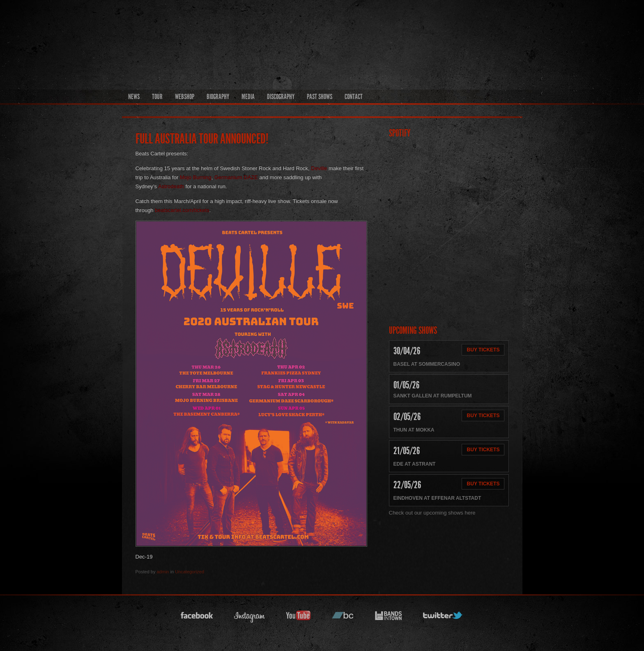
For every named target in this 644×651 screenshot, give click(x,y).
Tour (157, 97)
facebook (197, 618)
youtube (299, 618)
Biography (218, 97)
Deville (319, 168)
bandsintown (389, 618)
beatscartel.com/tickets (182, 210)
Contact (354, 97)
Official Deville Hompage (398, 39)
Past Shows (320, 97)
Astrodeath (171, 186)
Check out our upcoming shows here (432, 513)
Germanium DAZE (236, 177)
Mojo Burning (196, 177)
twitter (443, 618)
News (134, 97)
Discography (281, 97)
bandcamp (343, 618)
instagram (250, 618)
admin (163, 572)
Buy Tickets (483, 350)
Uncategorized (190, 572)
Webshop (185, 97)
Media (248, 97)
